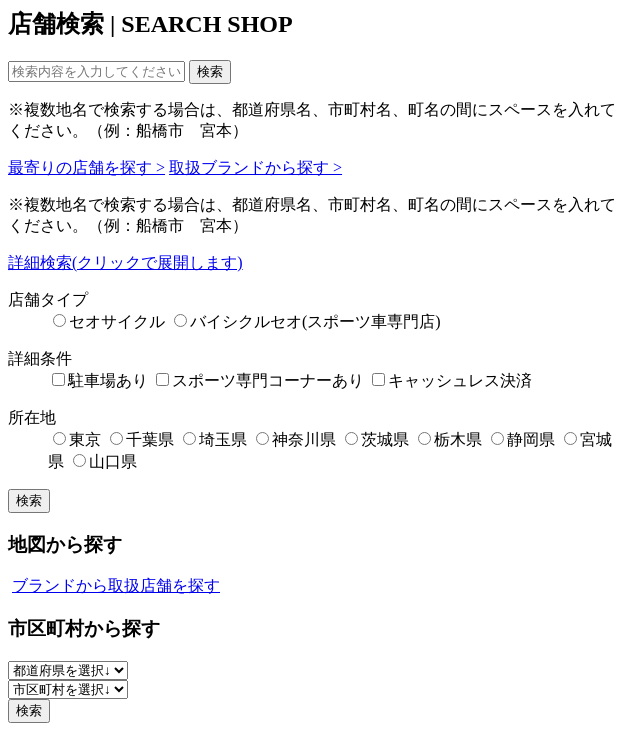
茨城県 (377, 439)
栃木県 (450, 439)
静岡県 (523, 439)
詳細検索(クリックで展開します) (125, 262)
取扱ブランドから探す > (255, 167)
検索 (210, 71)
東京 (77, 439)
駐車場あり (100, 380)
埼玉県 (215, 439)
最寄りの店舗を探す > (86, 167)
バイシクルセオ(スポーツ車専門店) (307, 321)
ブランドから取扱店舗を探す (116, 585)
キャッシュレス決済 (452, 380)
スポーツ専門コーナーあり (260, 380)
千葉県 (142, 439)
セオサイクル (109, 321)
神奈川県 (296, 439)
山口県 (105, 461)
